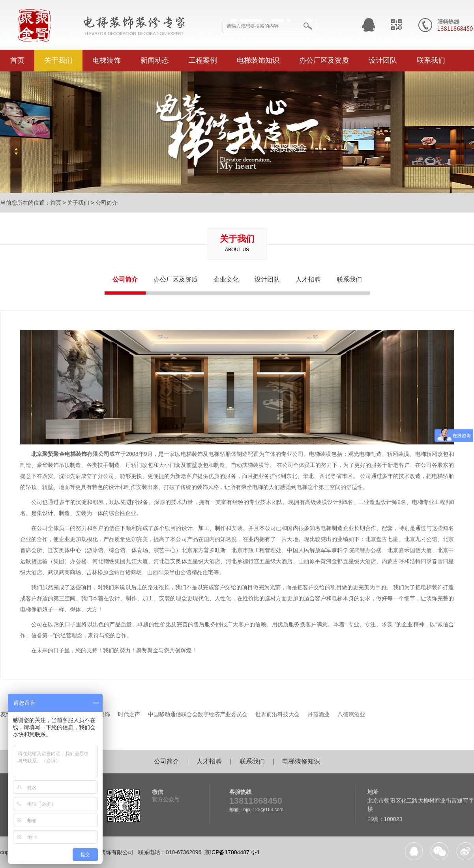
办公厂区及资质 (324, 60)
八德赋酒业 (351, 714)
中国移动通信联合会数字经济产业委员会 (198, 714)
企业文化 (226, 279)
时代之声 (129, 714)
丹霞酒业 (318, 714)
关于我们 (58, 60)
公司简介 (107, 203)
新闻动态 (155, 60)
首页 (17, 60)
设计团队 (383, 60)
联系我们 (431, 60)
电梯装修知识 (301, 761)
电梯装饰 (107, 60)
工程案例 (203, 60)
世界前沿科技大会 (277, 714)
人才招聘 (308, 279)
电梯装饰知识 (258, 60)
